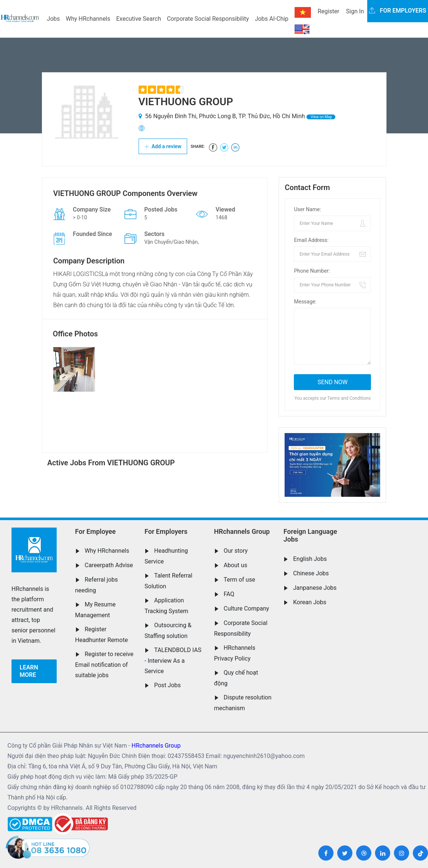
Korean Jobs (310, 602)
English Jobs (310, 559)
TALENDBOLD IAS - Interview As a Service (173, 661)
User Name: (307, 209)
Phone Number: (312, 271)
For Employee (96, 531)
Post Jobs (167, 685)
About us (236, 565)
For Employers (166, 531)
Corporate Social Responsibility (208, 19)
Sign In (355, 11)
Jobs (53, 19)
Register (329, 11)
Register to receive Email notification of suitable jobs (104, 665)
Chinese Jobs (311, 573)
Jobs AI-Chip (272, 19)
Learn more (29, 671)
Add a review (163, 146)
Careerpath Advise (109, 565)
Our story (236, 551)
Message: (305, 302)
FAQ (229, 594)
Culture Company (247, 608)
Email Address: (311, 240)
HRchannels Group (242, 531)
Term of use (240, 580)
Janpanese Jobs (315, 588)
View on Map (321, 117)
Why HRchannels (88, 19)
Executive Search (139, 19)
